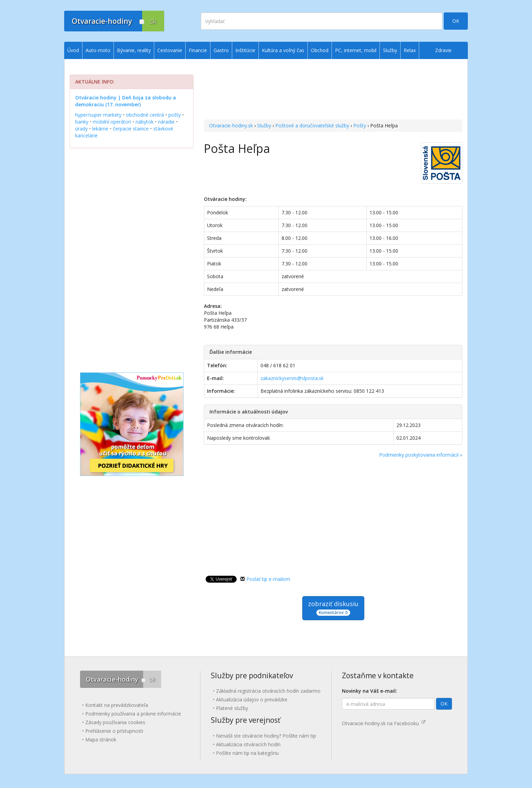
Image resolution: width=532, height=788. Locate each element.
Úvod (73, 50)
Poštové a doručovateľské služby (312, 125)
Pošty (360, 125)
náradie (166, 122)
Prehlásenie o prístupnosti (114, 731)
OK (456, 21)
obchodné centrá (145, 115)
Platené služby (232, 708)
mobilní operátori (112, 122)
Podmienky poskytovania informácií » (421, 455)
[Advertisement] (333, 90)
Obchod (320, 50)
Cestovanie (170, 50)
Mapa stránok (101, 740)
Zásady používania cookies (115, 722)
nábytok (145, 122)
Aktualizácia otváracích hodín (248, 744)
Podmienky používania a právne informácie (133, 714)
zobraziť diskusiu (333, 608)
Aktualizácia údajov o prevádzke (252, 699)
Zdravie (443, 50)
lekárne (100, 129)
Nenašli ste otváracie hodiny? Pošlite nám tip (266, 736)
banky (82, 122)
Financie (198, 50)
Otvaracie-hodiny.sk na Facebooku (384, 723)
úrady (81, 129)
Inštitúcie (245, 50)
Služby (264, 125)
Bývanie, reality (134, 50)
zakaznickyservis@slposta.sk (292, 378)
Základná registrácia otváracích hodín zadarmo (268, 691)
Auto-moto (98, 50)
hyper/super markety (98, 115)
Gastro (221, 50)
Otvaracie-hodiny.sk (231, 125)
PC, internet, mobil (356, 50)
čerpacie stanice (131, 129)
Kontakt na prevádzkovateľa (117, 705)
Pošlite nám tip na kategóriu (247, 753)
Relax (410, 50)
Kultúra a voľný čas (283, 50)
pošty (175, 115)
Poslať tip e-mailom (268, 579)
